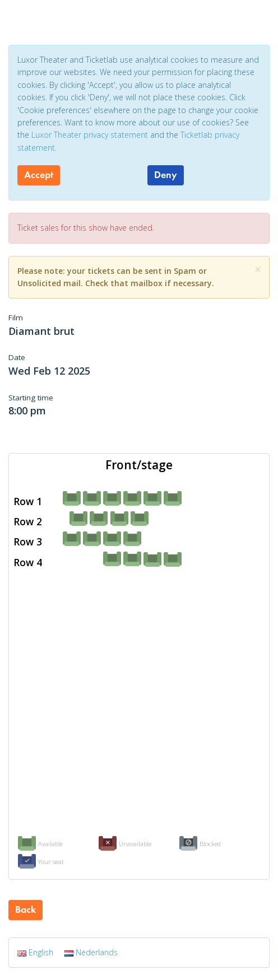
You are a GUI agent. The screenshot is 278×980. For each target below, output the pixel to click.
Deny (166, 175)
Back (26, 909)
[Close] (258, 270)
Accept (39, 175)
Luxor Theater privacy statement (90, 135)
